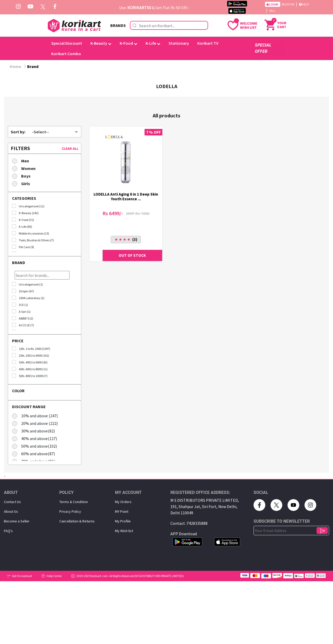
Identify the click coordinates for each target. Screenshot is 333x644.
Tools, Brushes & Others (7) (33, 240)
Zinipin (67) (23, 291)
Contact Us (12, 502)
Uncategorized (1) (27, 284)
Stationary (179, 43)
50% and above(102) (36, 446)
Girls (23, 183)
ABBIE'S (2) (23, 318)
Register (288, 4)
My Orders (123, 502)
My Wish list (124, 531)
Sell (272, 11)
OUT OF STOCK (132, 255)
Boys (23, 176)
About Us (11, 511)
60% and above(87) (35, 454)
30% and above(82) (35, 431)
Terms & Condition (74, 502)
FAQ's (8, 531)
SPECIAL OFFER (263, 48)
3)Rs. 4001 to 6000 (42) (30, 362)
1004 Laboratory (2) (28, 298)
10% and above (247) (37, 416)
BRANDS (118, 25)
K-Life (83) (22, 226)
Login (273, 4)
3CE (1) (20, 305)
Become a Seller (17, 521)
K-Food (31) (23, 220)
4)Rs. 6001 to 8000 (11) (30, 369)
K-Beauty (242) (25, 213)
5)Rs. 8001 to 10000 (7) (30, 376)
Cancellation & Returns (77, 521)
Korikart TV (208, 43)
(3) (126, 239)
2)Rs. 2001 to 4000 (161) (31, 355)
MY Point (122, 511)
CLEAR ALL (70, 149)
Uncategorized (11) (28, 206)
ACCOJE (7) (23, 325)
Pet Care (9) (23, 247)
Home (15, 66)
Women (25, 168)
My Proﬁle (123, 521)
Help (304, 4)
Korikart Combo (66, 54)
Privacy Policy (70, 511)
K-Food (128, 43)
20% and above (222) (37, 423)
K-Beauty (101, 43)
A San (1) (21, 311)
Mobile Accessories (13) (31, 233)
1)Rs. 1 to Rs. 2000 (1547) (31, 349)
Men (22, 161)
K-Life (153, 43)
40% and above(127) (36, 438)
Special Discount (67, 43)
